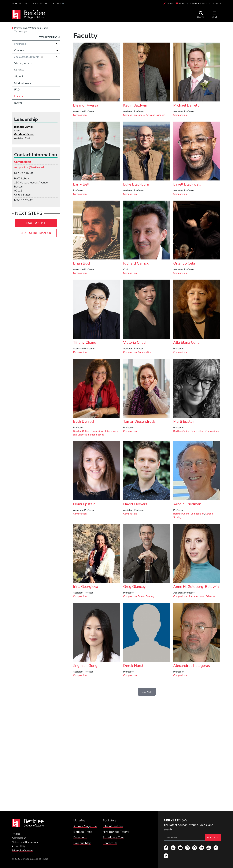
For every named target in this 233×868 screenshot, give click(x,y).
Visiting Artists (23, 63)
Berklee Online (81, 431)
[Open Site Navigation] (215, 15)
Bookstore (110, 820)
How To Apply (36, 223)
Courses (19, 50)
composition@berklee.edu (30, 167)
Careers (19, 70)
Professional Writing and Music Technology (31, 30)
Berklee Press (83, 832)
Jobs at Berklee (113, 826)
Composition (80, 115)
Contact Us (110, 843)
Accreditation (19, 838)
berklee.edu (19, 3)
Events (18, 103)
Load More (147, 692)
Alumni (19, 76)
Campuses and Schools (47, 3)
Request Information (36, 233)
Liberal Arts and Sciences (151, 115)
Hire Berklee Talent (116, 832)
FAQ (17, 90)
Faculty (19, 96)
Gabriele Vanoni (24, 134)
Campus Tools (199, 3)
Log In (217, 3)
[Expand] (57, 44)
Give (180, 3)
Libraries (79, 820)
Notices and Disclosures (25, 842)
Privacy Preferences (22, 850)
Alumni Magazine (85, 826)
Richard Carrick (24, 127)
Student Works (23, 83)
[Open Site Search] (201, 15)
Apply (169, 3)
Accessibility (19, 846)
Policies (16, 834)
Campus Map (82, 843)
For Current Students (27, 57)
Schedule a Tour (113, 837)
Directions (80, 837)
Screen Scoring (96, 435)
